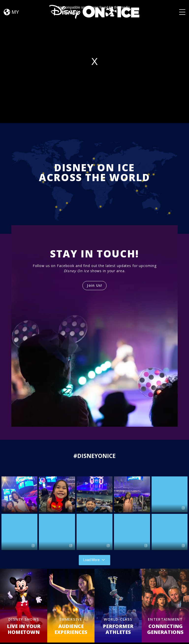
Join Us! (94, 285)
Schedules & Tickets (96, 635)
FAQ (138, 635)
